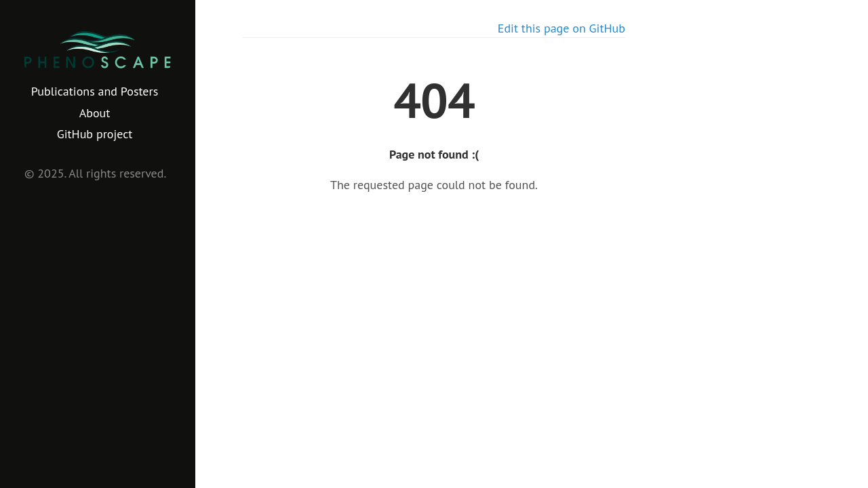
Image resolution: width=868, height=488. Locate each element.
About (95, 113)
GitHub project (95, 134)
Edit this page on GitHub (561, 28)
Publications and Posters (95, 91)
